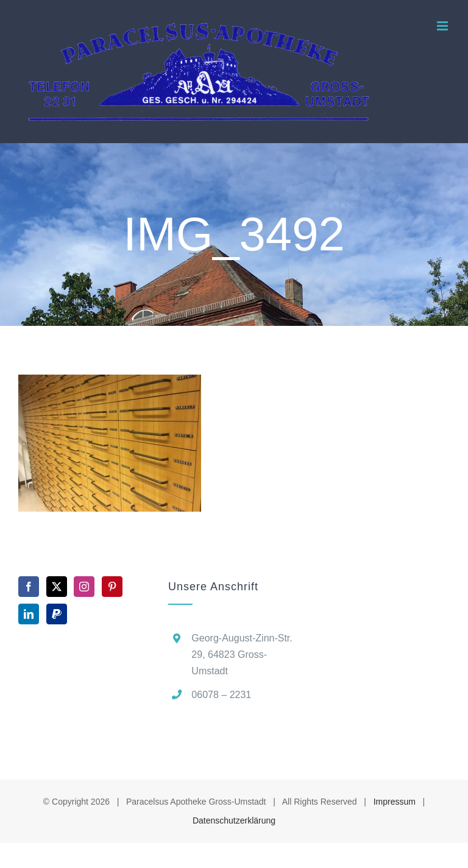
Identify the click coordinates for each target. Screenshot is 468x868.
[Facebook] (29, 587)
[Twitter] (57, 587)
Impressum (395, 802)
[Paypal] (57, 614)
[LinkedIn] (29, 614)
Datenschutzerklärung (234, 820)
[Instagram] (84, 587)
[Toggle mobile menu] (443, 26)
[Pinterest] (112, 587)
